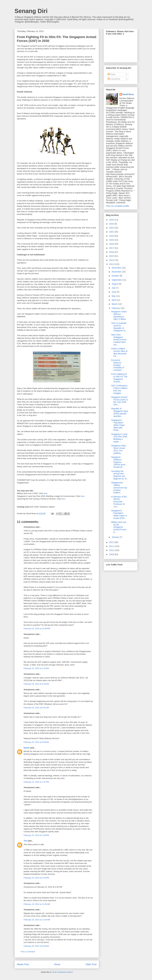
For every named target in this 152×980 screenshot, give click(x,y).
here (45, 493)
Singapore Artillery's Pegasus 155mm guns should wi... (118, 462)
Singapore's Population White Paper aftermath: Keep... (118, 425)
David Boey (128, 94)
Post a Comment (28, 952)
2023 (112, 228)
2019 (112, 240)
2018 (112, 244)
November (117, 272)
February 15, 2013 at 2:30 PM (36, 835)
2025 (112, 220)
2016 (112, 252)
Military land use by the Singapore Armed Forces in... (119, 527)
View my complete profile (117, 206)
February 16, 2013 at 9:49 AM (36, 946)
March (115, 304)
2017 (112, 248)
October (116, 276)
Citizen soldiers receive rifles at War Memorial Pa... (119, 352)
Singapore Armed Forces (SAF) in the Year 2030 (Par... (120, 401)
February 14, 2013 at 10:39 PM (37, 629)
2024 (112, 224)
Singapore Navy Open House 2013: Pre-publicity (119, 449)
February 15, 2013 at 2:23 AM (36, 668)
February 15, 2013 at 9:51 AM (36, 708)
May (114, 296)
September (117, 280)
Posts (112, 74)
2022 (112, 232)
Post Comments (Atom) (63, 972)
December (117, 268)
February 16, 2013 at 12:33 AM (37, 920)
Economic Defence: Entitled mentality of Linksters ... (118, 365)
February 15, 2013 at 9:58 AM (36, 742)
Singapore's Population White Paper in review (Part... (119, 514)
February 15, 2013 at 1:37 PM (36, 782)
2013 (112, 264)
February (116, 308)
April (114, 300)
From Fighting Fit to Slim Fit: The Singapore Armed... (119, 378)
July (114, 288)
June (114, 292)
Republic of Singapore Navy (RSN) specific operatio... (120, 412)
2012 (112, 542)
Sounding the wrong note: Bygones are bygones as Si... (120, 475)
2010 (112, 550)
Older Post (91, 964)
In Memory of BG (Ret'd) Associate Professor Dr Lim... (119, 502)
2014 (112, 260)
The (25, 841)
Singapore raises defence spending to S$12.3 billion (119, 315)
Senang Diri (31, 11)
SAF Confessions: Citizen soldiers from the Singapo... (119, 389)
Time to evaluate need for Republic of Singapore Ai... (119, 327)
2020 (112, 236)
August (115, 284)
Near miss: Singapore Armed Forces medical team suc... (119, 340)
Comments (114, 79)
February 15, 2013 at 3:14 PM (36, 878)
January (116, 537)
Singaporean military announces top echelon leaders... (119, 488)
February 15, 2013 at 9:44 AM (36, 684)
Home (57, 964)
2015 (112, 256)
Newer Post (23, 964)
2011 (112, 546)
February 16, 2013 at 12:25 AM (37, 904)
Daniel (26, 748)
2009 (112, 554)
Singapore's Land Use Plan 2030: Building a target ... (119, 438)
